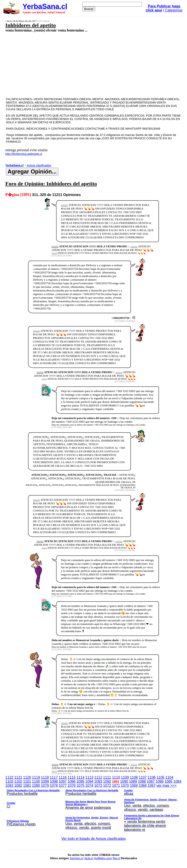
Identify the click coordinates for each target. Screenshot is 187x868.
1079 (45, 786)
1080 (36, 786)
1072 (107, 786)
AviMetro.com (103, 858)
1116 (63, 777)
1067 (152, 786)
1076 (72, 786)
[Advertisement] (79, 65)
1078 (54, 786)
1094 (89, 781)
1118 (45, 777)
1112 (98, 777)
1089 (133, 781)
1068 (143, 786)
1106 (152, 777)
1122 (9, 777)
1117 (54, 777)
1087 (151, 781)
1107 (143, 777)
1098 (54, 781)
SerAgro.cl (76, 858)
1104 (169, 777)
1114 (81, 777)
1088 (142, 781)
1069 (134, 786)
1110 (116, 777)
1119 (36, 777)
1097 (63, 781)
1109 (125, 777)
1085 (169, 781)
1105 (161, 777)
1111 (107, 777)
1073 (98, 786)
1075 (81, 786)
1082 (18, 786)
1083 (9, 786)
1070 (125, 786)
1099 (45, 781)
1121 (18, 777)
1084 (178, 781)
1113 (89, 777)
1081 (27, 786)
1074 (89, 786)
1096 (72, 781)
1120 (27, 777)
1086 (160, 781)
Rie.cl (116, 858)
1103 (9, 781)
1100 (36, 781)
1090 (124, 781)
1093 (98, 781)
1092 (107, 781)
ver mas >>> (93, 808)
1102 (18, 781)
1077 (63, 786)
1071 (116, 786)
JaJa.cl (89, 858)
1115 (72, 777)
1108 (134, 777)
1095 (81, 781)
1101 (27, 781)
